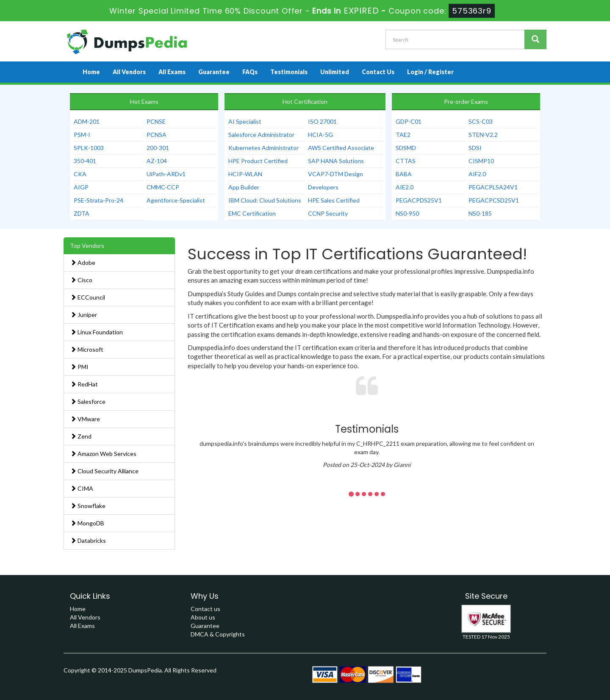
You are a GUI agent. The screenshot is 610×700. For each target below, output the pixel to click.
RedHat (84, 384)
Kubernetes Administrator (263, 148)
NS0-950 (407, 213)
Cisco (81, 280)
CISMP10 (481, 161)
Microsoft (87, 349)
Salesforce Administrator (261, 135)
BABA (404, 174)
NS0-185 (480, 213)
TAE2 (403, 135)
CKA (80, 174)
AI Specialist (245, 121)
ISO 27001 (322, 121)
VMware (85, 419)
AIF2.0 (477, 174)
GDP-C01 (409, 121)
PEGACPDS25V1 (419, 200)
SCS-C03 (481, 121)
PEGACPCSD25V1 (494, 200)
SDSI (475, 148)
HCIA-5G (320, 135)
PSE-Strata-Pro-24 (98, 200)
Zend (81, 436)
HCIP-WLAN (245, 174)
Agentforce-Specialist (176, 200)
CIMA (82, 488)
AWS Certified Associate (341, 148)
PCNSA (157, 135)
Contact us (205, 609)
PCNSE (156, 121)
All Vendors (129, 72)
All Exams (172, 72)
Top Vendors (87, 246)
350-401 (85, 161)
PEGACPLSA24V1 (493, 187)
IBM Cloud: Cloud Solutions (265, 200)
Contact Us (378, 72)
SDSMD (406, 148)
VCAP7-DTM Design (335, 174)
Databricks (88, 540)
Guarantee (214, 72)
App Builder (244, 187)
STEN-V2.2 (483, 135)
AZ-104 (157, 161)
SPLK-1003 (89, 148)
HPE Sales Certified (334, 200)
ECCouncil (88, 297)
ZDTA (82, 213)
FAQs (250, 72)
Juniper (84, 315)
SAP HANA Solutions (336, 161)
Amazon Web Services (103, 454)
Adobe (83, 262)
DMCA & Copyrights (218, 634)
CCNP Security (328, 213)
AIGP (81, 187)
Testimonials (289, 72)
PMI (79, 367)
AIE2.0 (405, 187)
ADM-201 (87, 121)
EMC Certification (252, 213)
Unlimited (335, 72)
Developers (323, 187)
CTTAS (406, 161)
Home (91, 72)
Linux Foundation (97, 332)
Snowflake (88, 506)
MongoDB (87, 523)
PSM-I (82, 135)
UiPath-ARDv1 (166, 174)
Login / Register (430, 72)
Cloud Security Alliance (104, 471)
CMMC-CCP (163, 187)
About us (203, 617)
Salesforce (88, 401)
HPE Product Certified (258, 161)
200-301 (158, 148)
